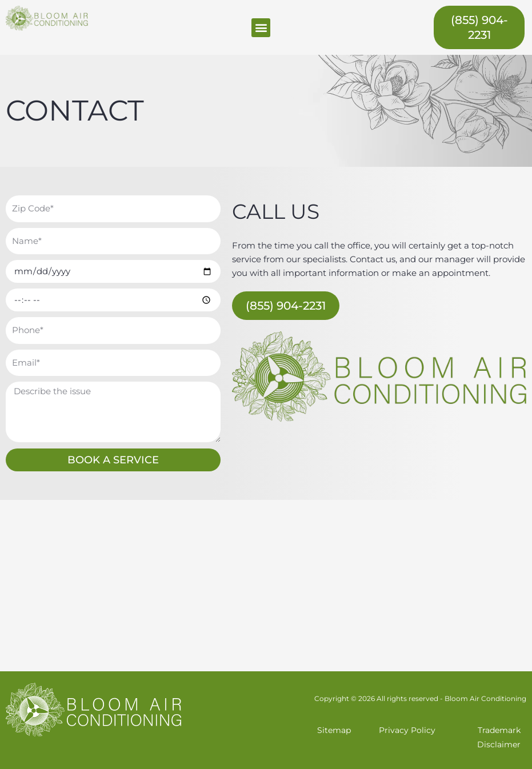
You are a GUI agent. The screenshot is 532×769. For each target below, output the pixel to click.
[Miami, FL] (266, 586)
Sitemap (334, 730)
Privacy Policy (407, 730)
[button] (261, 28)
